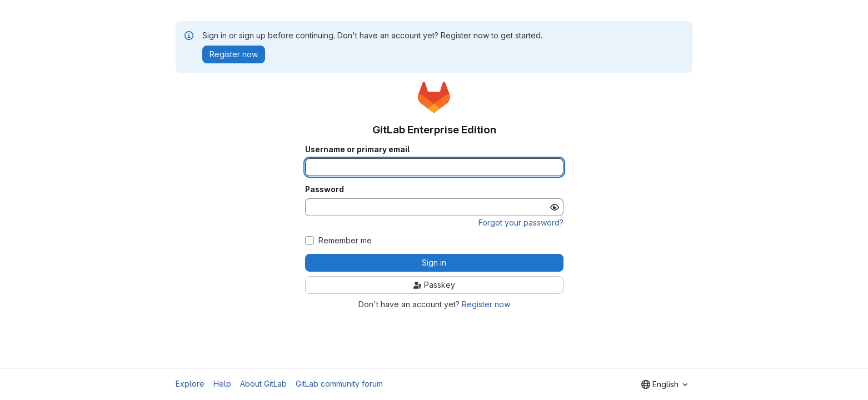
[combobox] (664, 384)
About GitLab (263, 384)
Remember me (345, 241)
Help (222, 384)
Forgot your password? (521, 222)
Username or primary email (357, 149)
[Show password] (555, 207)
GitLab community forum (339, 384)
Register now (486, 304)
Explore (190, 384)
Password (325, 189)
